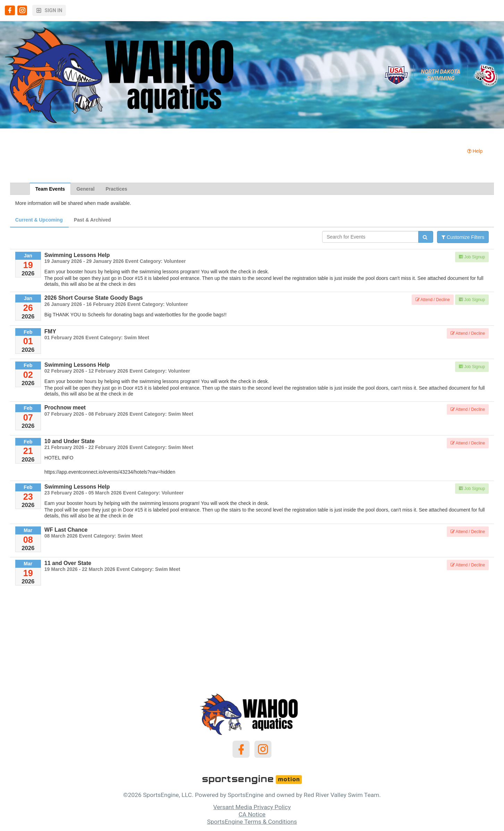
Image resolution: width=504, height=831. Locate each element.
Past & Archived (93, 220)
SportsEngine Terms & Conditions (252, 822)
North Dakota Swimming (442, 75)
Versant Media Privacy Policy (252, 807)
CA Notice (252, 814)
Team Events (50, 189)
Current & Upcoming (39, 220)
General (85, 189)
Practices (116, 189)
